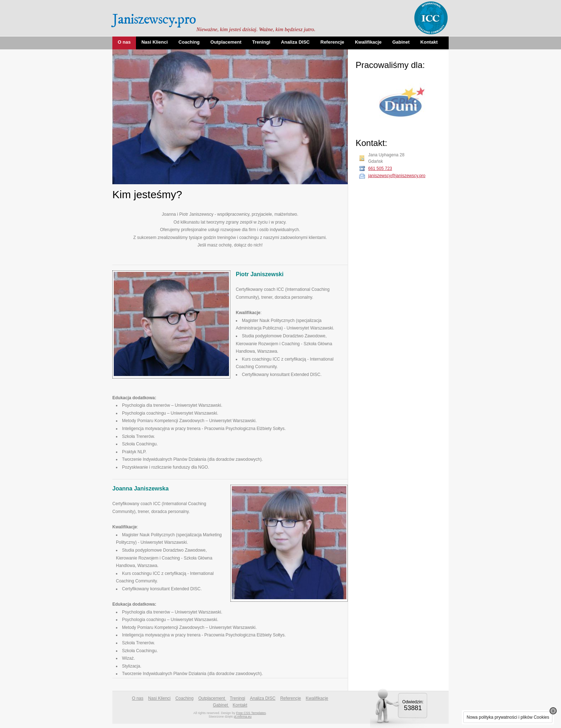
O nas (124, 42)
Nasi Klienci (155, 42)
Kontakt (429, 42)
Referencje (332, 42)
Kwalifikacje (368, 42)
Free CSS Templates (251, 713)
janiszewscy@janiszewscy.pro (397, 176)
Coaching (189, 42)
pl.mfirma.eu (243, 717)
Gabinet (401, 42)
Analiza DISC (295, 42)
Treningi (261, 42)
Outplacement (226, 42)
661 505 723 (380, 168)
